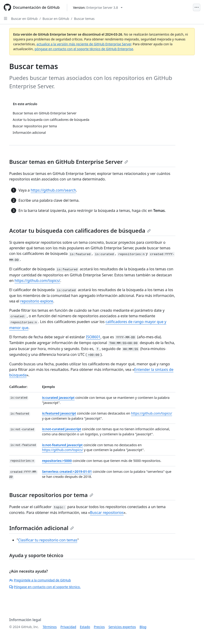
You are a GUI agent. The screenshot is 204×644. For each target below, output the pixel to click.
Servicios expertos (122, 627)
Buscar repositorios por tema (51, 495)
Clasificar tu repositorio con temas (48, 540)
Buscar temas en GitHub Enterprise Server (69, 162)
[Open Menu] (197, 7)
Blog (143, 627)
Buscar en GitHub (24, 19)
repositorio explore (37, 301)
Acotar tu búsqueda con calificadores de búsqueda (80, 230)
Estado (85, 627)
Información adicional (42, 528)
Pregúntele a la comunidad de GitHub (40, 580)
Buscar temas (84, 19)
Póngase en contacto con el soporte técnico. (45, 587)
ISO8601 (93, 337)
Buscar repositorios (107, 513)
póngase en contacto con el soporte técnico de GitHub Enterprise (84, 49)
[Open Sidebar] (6, 18)
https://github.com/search (53, 190)
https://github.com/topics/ (37, 281)
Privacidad (68, 627)
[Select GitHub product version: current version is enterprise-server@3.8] (98, 8)
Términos (50, 627)
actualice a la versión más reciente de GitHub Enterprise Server (84, 44)
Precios (99, 627)
